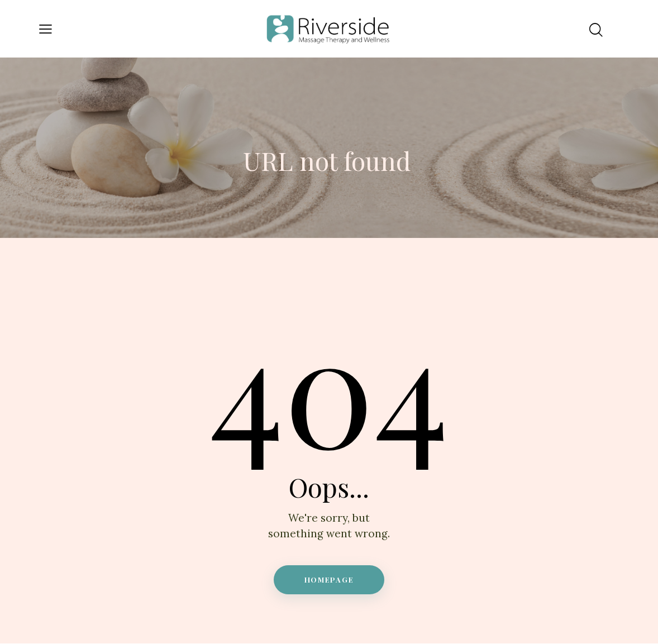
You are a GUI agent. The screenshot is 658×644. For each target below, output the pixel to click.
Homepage (329, 579)
